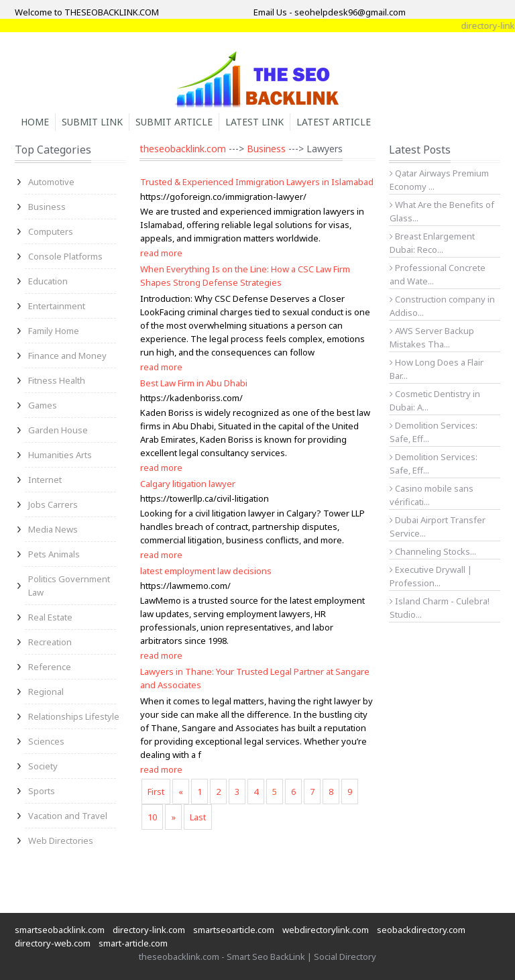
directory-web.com (53, 943)
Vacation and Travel (68, 816)
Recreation (50, 642)
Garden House (58, 430)
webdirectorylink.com (326, 930)
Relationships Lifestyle (74, 716)
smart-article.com (133, 943)
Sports (42, 791)
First (156, 792)
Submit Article (174, 122)
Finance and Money (67, 356)
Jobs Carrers (53, 504)
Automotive (51, 182)
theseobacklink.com (183, 149)
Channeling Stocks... (433, 551)
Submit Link (92, 122)
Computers (51, 231)
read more (161, 253)
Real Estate (50, 617)
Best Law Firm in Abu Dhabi (194, 383)
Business (47, 207)
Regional (46, 692)
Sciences (46, 741)
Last (198, 817)
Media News (53, 529)
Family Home (54, 331)
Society (43, 766)
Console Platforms (65, 256)
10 (152, 817)
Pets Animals (54, 554)
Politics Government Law (69, 586)
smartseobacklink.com (60, 930)
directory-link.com (149, 930)
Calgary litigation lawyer (188, 484)
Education (48, 281)
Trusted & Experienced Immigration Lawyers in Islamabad (257, 182)
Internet (45, 480)
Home (35, 122)
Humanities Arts (60, 455)
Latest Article (334, 122)
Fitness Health (57, 380)
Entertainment (57, 306)
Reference (50, 667)
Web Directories (61, 840)
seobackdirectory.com (421, 930)
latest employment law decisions (206, 571)
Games (43, 405)
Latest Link (254, 122)
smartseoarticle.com (234, 930)
